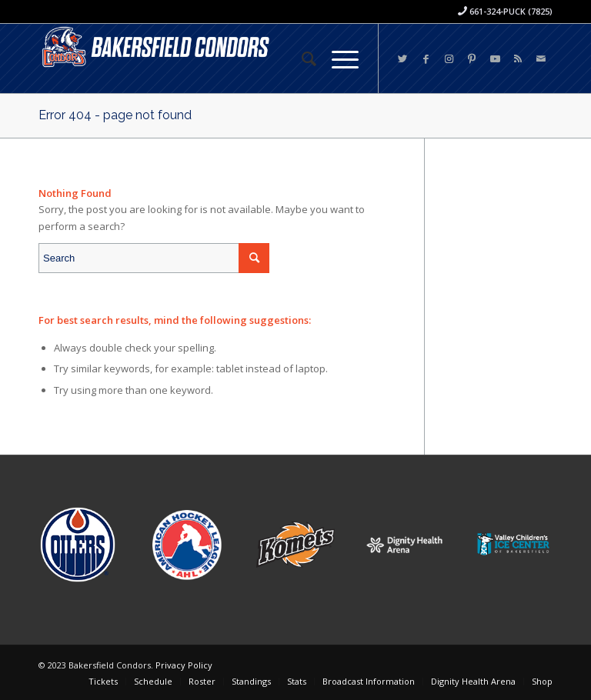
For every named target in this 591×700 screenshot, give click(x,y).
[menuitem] (301, 58)
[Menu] (337, 58)
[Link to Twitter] (402, 58)
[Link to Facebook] (426, 58)
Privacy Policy (184, 665)
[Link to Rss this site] (518, 58)
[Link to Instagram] (449, 58)
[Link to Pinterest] (472, 58)
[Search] (301, 58)
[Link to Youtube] (495, 58)
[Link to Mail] (541, 58)
